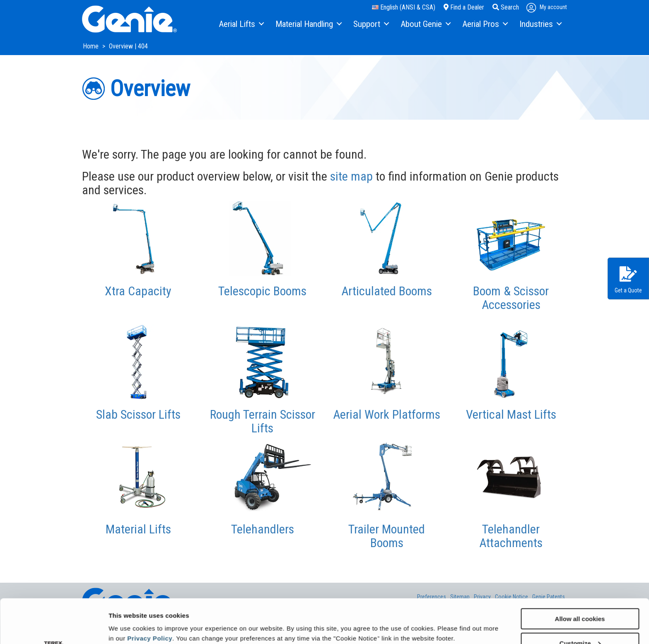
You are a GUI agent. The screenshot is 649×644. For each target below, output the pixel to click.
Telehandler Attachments (511, 536)
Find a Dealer (464, 7)
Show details (128, 617)
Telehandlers (263, 529)
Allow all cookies (580, 575)
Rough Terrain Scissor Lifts (263, 421)
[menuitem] (241, 24)
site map (351, 176)
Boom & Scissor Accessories (511, 298)
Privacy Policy (150, 594)
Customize (580, 599)
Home (92, 46)
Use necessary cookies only (580, 623)
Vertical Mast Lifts (511, 414)
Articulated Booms (387, 291)
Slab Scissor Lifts (138, 414)
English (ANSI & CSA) (404, 7)
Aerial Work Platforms (387, 414)
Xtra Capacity (138, 291)
